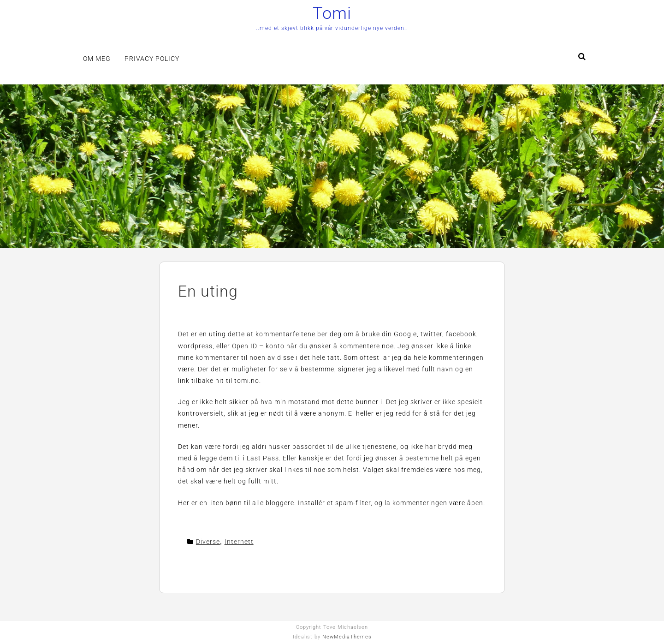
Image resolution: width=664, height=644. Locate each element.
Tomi (332, 13)
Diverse (208, 542)
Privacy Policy (152, 59)
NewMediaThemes (347, 637)
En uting (208, 291)
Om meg (97, 59)
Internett (239, 542)
